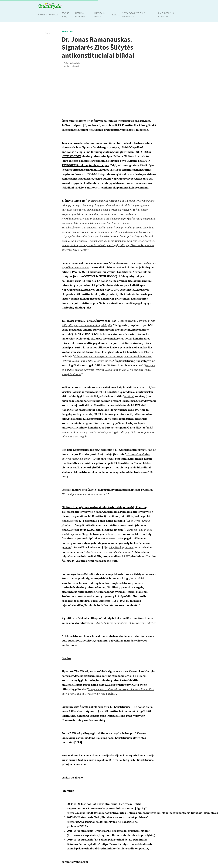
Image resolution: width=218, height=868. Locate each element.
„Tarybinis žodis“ (94, 605)
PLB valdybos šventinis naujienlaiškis (133, 15)
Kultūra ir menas (99, 15)
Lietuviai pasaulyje (80, 15)
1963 (122, 601)
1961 (115, 601)
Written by (72, 63)
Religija (116, 15)
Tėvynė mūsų (65, 15)
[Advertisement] (109, 92)
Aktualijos (54, 15)
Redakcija (42, 15)
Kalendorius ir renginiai (166, 15)
